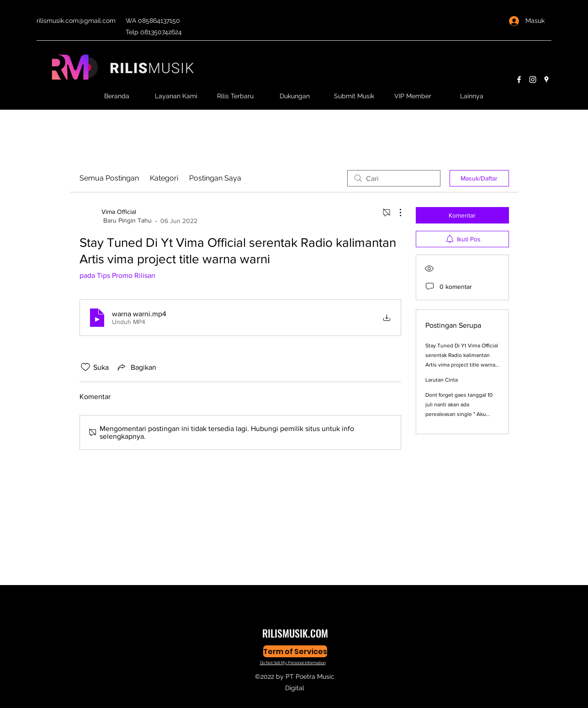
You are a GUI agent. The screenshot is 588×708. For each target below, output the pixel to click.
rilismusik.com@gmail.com (76, 21)
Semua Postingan (109, 178)
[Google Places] (546, 80)
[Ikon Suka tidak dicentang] (85, 367)
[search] (394, 178)
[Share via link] (136, 367)
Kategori (164, 178)
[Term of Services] (295, 651)
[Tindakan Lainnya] (396, 213)
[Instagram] (533, 80)
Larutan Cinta (442, 380)
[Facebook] (519, 80)
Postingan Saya (215, 178)
